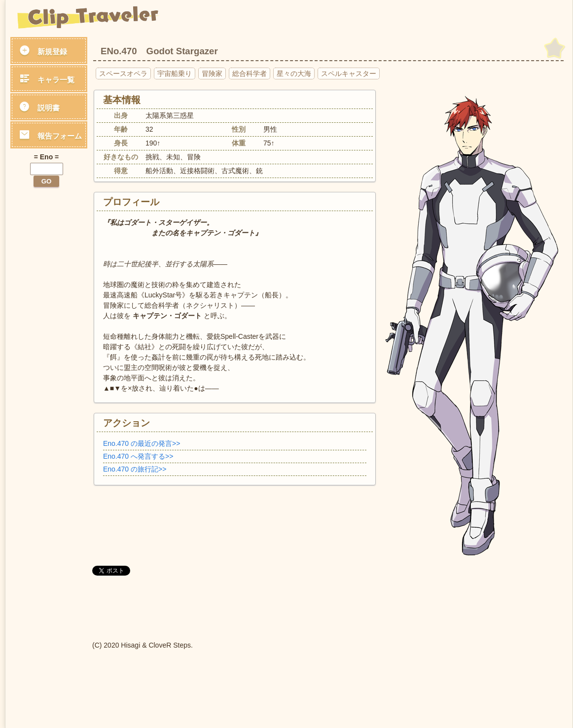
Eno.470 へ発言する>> (138, 456)
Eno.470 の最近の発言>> (142, 443)
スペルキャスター (349, 73)
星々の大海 (294, 73)
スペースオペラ (123, 73)
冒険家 (212, 73)
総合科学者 (250, 73)
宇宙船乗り (175, 73)
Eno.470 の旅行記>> (135, 469)
